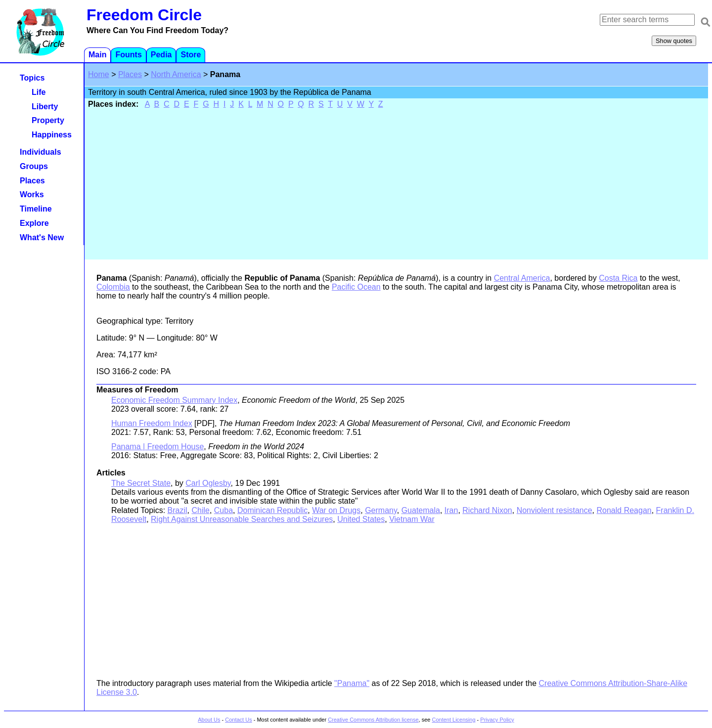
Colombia (113, 287)
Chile (200, 510)
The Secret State (141, 483)
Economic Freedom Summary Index (174, 400)
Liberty (45, 107)
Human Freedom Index (152, 423)
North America (176, 74)
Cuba (223, 510)
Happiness (52, 135)
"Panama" (352, 683)
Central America (522, 278)
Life (39, 92)
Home (99, 74)
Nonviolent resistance (555, 510)
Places (130, 74)
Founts (128, 55)
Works (32, 194)
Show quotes (674, 41)
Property (48, 120)
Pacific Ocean (356, 287)
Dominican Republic (272, 510)
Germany (381, 510)
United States (361, 519)
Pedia (161, 55)
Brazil (178, 510)
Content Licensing (453, 720)
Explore (34, 223)
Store (191, 55)
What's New (42, 237)
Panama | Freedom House (157, 447)
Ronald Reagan (624, 510)
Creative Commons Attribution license (373, 720)
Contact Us (238, 720)
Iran (451, 510)
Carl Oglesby (208, 483)
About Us (209, 720)
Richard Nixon (487, 510)
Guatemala (421, 510)
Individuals (41, 152)
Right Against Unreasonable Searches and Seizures (242, 519)
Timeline (36, 209)
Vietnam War (412, 519)
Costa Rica (618, 278)
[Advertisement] (397, 183)
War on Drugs (336, 510)
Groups (34, 166)
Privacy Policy (497, 720)
